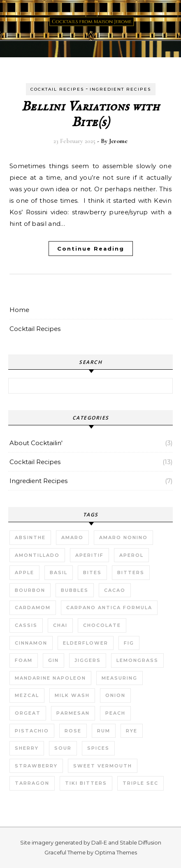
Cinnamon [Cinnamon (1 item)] (31, 643)
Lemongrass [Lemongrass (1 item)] (137, 660)
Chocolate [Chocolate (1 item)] (102, 625)
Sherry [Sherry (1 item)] (27, 748)
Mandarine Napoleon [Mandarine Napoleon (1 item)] (50, 678)
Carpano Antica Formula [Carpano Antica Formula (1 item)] (109, 608)
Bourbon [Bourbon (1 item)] (30, 590)
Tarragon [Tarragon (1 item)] (32, 783)
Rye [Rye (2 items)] (132, 731)
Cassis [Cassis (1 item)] (26, 625)
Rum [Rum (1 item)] (104, 731)
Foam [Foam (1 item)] (24, 660)
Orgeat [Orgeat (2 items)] (28, 713)
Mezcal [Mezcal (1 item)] (27, 695)
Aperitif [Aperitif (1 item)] (89, 555)
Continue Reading (91, 249)
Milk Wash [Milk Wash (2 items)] (72, 695)
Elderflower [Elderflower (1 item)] (86, 643)
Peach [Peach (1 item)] (115, 713)
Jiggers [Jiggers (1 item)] (88, 660)
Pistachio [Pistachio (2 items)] (32, 731)
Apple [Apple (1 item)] (24, 572)
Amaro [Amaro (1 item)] (72, 537)
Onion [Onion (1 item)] (115, 695)
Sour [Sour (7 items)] (63, 748)
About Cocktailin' (36, 443)
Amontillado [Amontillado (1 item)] (37, 555)
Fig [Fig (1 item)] (129, 643)
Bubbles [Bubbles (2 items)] (75, 590)
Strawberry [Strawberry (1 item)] (36, 766)
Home (19, 310)
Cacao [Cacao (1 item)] (115, 590)
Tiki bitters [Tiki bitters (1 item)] (86, 783)
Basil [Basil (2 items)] (59, 572)
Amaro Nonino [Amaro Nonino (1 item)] (123, 537)
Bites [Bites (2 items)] (92, 572)
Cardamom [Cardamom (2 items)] (33, 608)
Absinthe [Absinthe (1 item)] (30, 537)
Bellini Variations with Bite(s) (91, 115)
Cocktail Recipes (57, 89)
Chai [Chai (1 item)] (60, 625)
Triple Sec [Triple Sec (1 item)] (140, 783)
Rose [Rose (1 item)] (73, 731)
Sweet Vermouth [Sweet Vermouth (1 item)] (103, 766)
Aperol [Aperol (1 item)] (131, 555)
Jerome (118, 141)
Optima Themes (116, 852)
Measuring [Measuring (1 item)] (120, 678)
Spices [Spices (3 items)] (98, 748)
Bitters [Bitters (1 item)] (131, 572)
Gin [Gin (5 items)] (53, 660)
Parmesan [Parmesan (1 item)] (73, 713)
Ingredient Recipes (120, 89)
